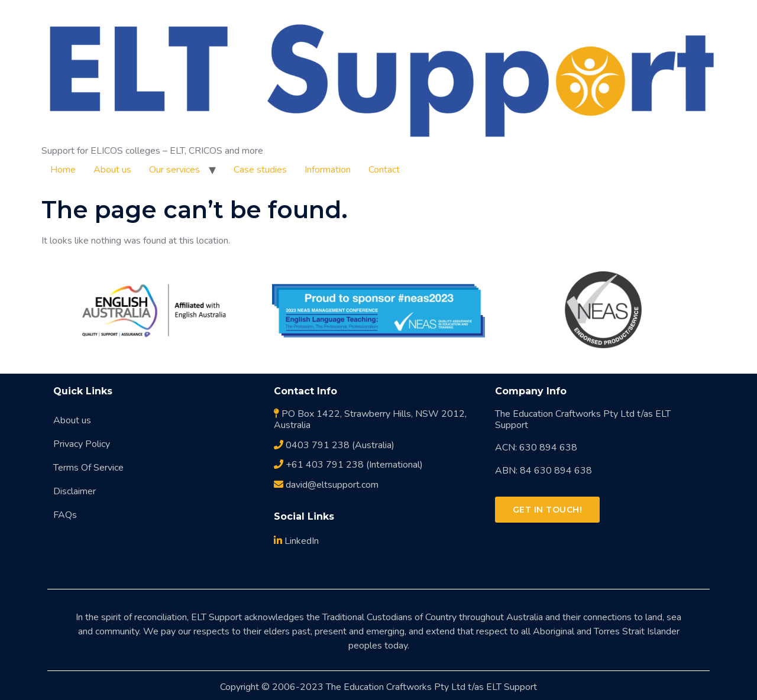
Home (63, 170)
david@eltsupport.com (326, 485)
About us (112, 170)
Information (328, 170)
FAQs (65, 515)
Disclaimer (75, 491)
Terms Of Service (88, 468)
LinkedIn (296, 541)
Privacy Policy (82, 444)
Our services (174, 170)
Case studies (260, 170)
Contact (384, 170)
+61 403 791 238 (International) (348, 465)
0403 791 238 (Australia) (334, 445)
